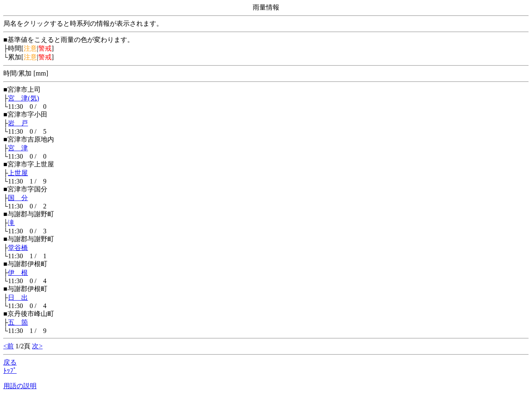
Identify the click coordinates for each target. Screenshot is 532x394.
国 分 (18, 198)
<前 (9, 346)
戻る (10, 362)
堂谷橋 (18, 248)
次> (37, 346)
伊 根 (18, 273)
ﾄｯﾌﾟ (10, 371)
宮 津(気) (23, 98)
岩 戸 (18, 123)
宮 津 (18, 148)
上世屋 (18, 173)
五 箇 (18, 322)
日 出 (18, 297)
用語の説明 (20, 386)
